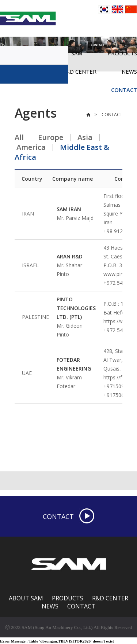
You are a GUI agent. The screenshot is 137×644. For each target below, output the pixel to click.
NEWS (50, 606)
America (31, 147)
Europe (51, 137)
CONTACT (124, 90)
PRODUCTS (68, 598)
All (19, 137)
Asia (85, 137)
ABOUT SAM (26, 598)
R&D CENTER (110, 598)
